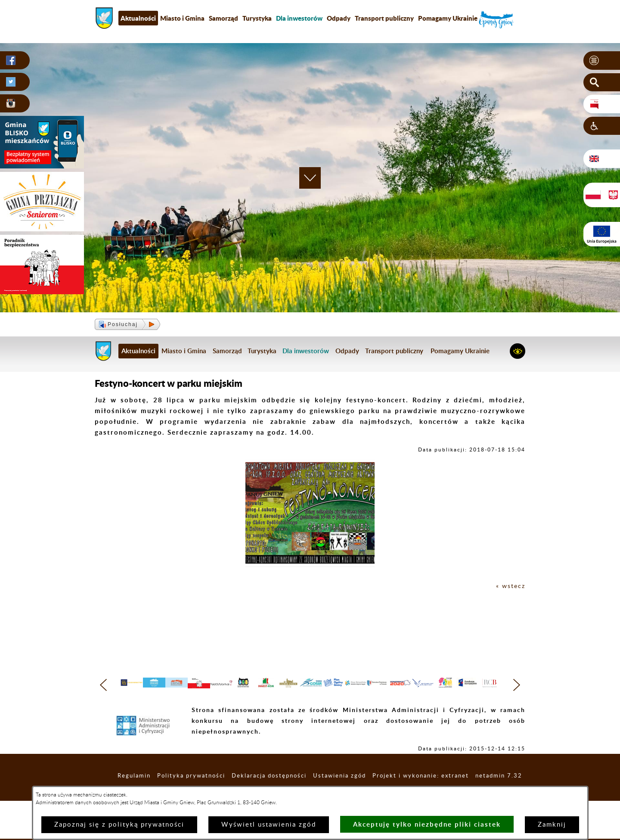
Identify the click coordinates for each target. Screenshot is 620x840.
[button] (602, 61)
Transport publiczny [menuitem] (384, 18)
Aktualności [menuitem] (138, 18)
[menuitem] (299, 18)
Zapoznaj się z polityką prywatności (119, 825)
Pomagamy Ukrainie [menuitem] (448, 18)
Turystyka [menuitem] (257, 18)
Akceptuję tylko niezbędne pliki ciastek (427, 824)
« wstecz (510, 586)
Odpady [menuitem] (339, 18)
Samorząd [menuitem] (223, 18)
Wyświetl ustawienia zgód (269, 825)
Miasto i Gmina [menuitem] (182, 18)
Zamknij (552, 825)
